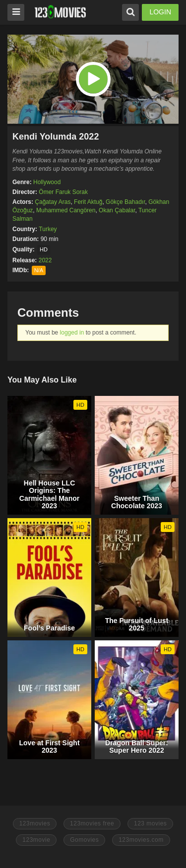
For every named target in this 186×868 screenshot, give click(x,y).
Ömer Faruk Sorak (63, 192)
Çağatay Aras (53, 202)
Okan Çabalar (117, 210)
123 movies (150, 823)
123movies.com (141, 840)
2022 (45, 260)
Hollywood (47, 182)
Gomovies (84, 840)
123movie (36, 840)
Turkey (48, 229)
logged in (72, 333)
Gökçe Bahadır (125, 202)
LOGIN (160, 12)
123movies (35, 823)
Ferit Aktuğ (88, 202)
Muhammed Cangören (66, 210)
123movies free (92, 823)
